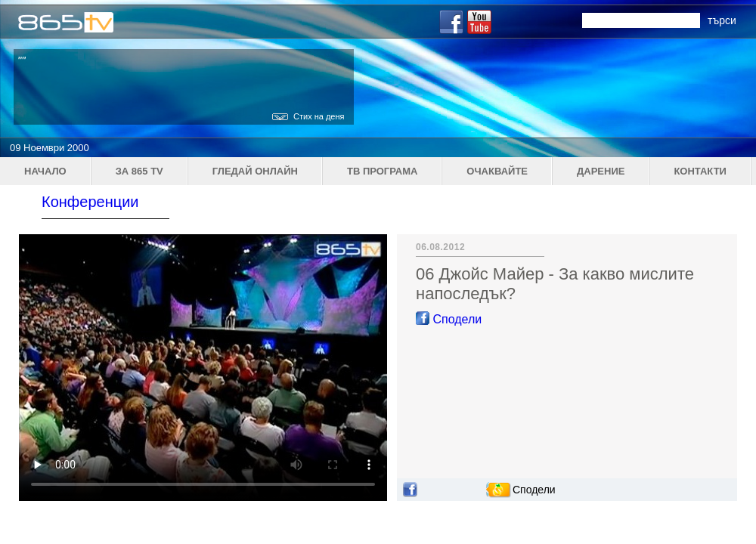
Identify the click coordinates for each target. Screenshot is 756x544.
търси (722, 20)
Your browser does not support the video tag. (203, 368)
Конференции (90, 202)
